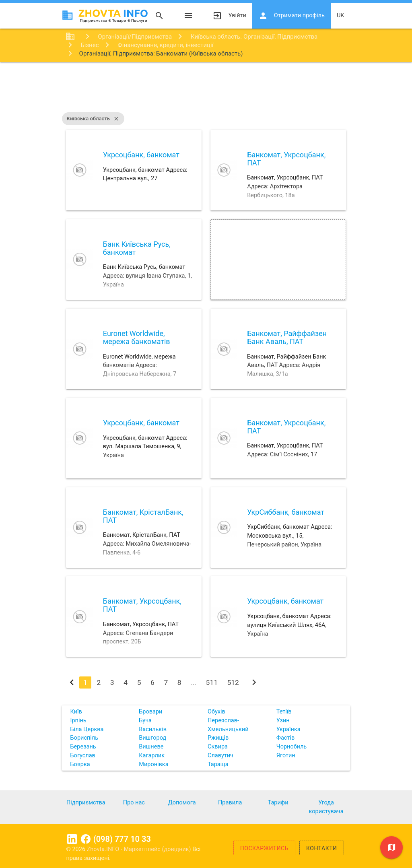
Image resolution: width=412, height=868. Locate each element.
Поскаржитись (264, 848)
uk (341, 15)
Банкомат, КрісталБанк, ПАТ (143, 516)
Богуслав (82, 756)
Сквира (218, 747)
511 (212, 682)
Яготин (286, 756)
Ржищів (218, 738)
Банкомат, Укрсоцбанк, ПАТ (286, 159)
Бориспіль (84, 738)
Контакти (322, 848)
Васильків (153, 729)
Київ (76, 712)
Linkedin (72, 839)
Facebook (86, 839)
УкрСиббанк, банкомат (286, 512)
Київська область (93, 119)
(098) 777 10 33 (122, 839)
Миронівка (153, 764)
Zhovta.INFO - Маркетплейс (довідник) (140, 849)
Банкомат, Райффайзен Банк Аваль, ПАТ (287, 337)
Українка (288, 729)
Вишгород (152, 738)
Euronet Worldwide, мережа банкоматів (137, 337)
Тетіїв (284, 712)
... (194, 682)
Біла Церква (87, 729)
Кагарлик (152, 756)
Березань (83, 747)
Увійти (229, 16)
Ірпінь (78, 721)
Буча (145, 721)
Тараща (218, 764)
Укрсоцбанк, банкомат (141, 155)
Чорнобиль (292, 747)
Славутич (220, 756)
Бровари (150, 712)
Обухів (216, 712)
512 (233, 682)
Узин (283, 721)
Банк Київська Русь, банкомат (137, 248)
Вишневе (151, 747)
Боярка (80, 764)
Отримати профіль (291, 16)
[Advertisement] (206, 88)
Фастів (285, 738)
